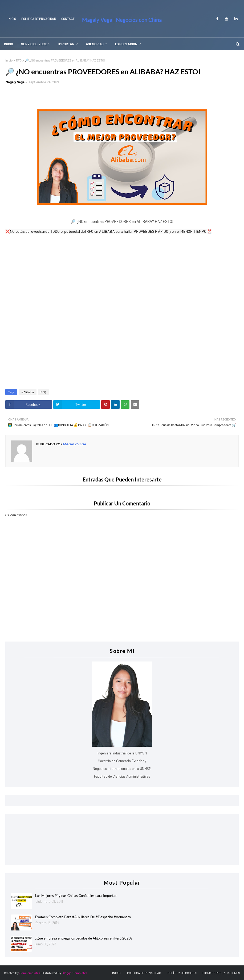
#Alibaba (28, 392)
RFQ (19, 60)
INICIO (12, 19)
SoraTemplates (30, 973)
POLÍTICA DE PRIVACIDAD (144, 973)
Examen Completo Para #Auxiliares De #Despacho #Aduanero (83, 917)
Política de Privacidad (39, 19)
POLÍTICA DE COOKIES (182, 973)
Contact (68, 19)
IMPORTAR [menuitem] (66, 44)
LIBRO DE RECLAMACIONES (221, 973)
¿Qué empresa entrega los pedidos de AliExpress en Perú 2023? (84, 938)
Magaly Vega (15, 82)
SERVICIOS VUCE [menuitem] (34, 44)
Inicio (9, 60)
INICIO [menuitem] (9, 44)
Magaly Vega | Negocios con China (122, 20)
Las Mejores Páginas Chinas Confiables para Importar (76, 896)
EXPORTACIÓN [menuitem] (126, 44)
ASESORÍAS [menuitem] (95, 44)
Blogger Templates (75, 973)
